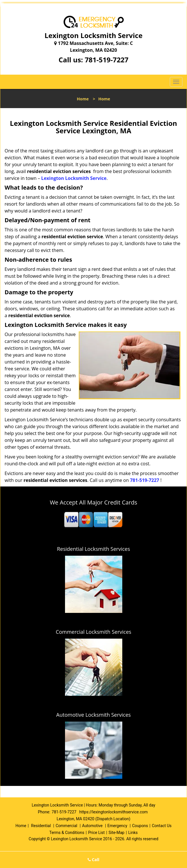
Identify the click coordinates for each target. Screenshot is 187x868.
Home (83, 99)
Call (93, 860)
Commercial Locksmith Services (94, 632)
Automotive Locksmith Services (93, 715)
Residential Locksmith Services (93, 549)
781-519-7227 (107, 60)
